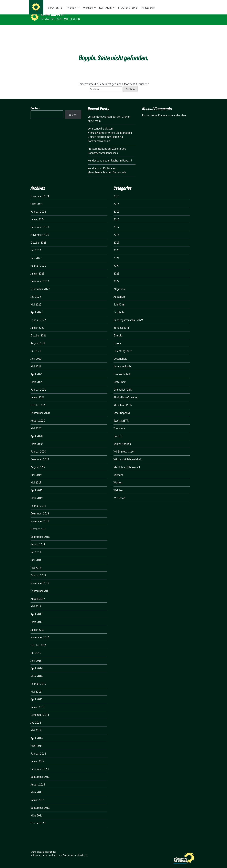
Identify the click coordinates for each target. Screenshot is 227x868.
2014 (116, 199)
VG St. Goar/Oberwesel (127, 463)
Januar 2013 (37, 795)
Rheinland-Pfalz (123, 401)
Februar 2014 (38, 749)
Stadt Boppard (122, 408)
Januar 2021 (37, 393)
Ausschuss (119, 292)
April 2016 (37, 664)
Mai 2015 (36, 687)
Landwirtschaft (122, 370)
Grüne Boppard (53, 15)
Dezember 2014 (40, 710)
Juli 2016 (36, 648)
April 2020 (37, 432)
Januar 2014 (37, 757)
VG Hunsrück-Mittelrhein (128, 455)
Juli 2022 (36, 292)
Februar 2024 (38, 207)
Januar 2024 (37, 215)
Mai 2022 (36, 300)
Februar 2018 (38, 571)
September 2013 (40, 772)
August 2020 (38, 416)
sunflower (53, 851)
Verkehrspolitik (122, 439)
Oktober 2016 (38, 641)
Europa (117, 339)
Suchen (35, 104)
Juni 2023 (36, 254)
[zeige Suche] (191, 4)
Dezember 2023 (40, 223)
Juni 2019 (36, 470)
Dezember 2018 (40, 509)
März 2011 (37, 811)
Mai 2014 (36, 726)
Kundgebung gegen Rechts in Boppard (110, 156)
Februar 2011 (38, 819)
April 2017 (37, 610)
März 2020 (37, 439)
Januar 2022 (37, 323)
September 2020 (40, 408)
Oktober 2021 (38, 331)
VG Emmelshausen (124, 447)
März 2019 (37, 493)
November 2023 (40, 230)
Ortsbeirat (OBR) (123, 385)
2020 (116, 246)
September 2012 (40, 803)
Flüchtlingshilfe (123, 346)
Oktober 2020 (38, 401)
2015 (116, 207)
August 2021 (38, 339)
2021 (116, 254)
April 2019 (37, 486)
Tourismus (119, 424)
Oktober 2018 (38, 524)
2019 (116, 238)
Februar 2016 (38, 679)
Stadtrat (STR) (121, 416)
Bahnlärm (119, 300)
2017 (116, 223)
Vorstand (118, 470)
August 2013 (38, 780)
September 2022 (40, 285)
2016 (116, 215)
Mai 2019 (36, 478)
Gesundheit (120, 354)
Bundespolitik (121, 323)
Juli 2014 (36, 718)
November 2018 (40, 517)
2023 (116, 269)
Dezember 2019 (40, 455)
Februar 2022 (38, 315)
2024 (116, 277)
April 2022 (37, 308)
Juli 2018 (36, 548)
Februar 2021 (38, 385)
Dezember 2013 (40, 765)
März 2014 (37, 741)
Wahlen (118, 478)
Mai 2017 (36, 602)
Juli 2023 (36, 246)
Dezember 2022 (40, 277)
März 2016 (37, 672)
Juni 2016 (36, 656)
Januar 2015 (37, 703)
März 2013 (37, 788)
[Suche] (187, 4)
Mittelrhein (120, 377)
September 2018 (40, 532)
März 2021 (37, 377)
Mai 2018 (36, 563)
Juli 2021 (36, 346)
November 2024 (40, 192)
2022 (116, 261)
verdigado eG (81, 851)
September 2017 (40, 586)
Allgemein (120, 285)
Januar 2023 (37, 269)
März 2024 (37, 199)
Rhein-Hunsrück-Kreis (126, 393)
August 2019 (38, 463)
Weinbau (118, 486)
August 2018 (38, 540)
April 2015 (37, 695)
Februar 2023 (38, 261)
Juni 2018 (36, 555)
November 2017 (40, 579)
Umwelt (118, 432)
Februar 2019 (38, 501)
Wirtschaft (119, 493)
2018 (116, 230)
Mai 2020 (36, 424)
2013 (116, 192)
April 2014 (37, 734)
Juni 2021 (36, 354)
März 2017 (37, 617)
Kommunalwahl (123, 362)
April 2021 (37, 370)
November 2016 (40, 633)
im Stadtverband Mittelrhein (60, 19)
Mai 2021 (36, 362)
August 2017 (38, 594)
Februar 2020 (38, 447)
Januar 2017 (37, 625)
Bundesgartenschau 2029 (128, 315)
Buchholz (119, 308)
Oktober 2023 (38, 238)
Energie (118, 331)
